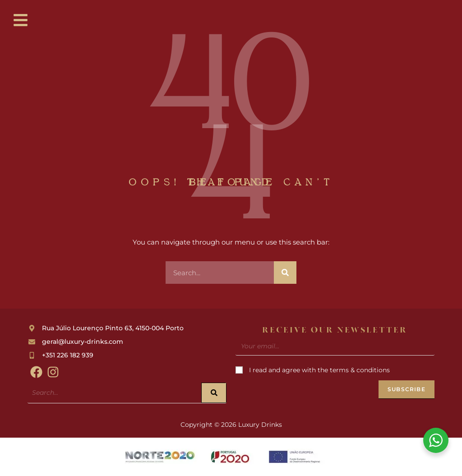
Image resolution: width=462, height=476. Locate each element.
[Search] (285, 273)
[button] (21, 21)
